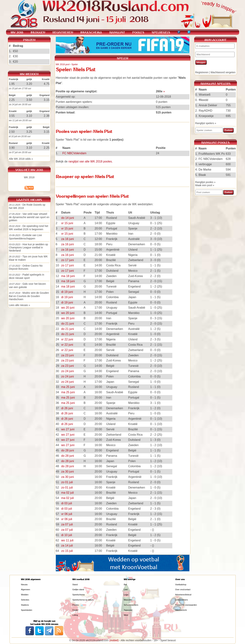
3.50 (29, 100)
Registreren (202, 72)
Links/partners (182, 600)
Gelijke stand (78, 589)
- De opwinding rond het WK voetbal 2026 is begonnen (29, 228)
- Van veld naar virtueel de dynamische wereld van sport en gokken (29, 217)
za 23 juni (68, 355)
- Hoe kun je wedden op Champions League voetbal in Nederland (29, 248)
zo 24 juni (68, 371)
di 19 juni (67, 292)
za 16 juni (68, 239)
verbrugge (205, 164)
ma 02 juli (68, 493)
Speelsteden (27, 610)
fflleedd (203, 100)
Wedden (25, 595)
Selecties (25, 600)
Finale (75, 610)
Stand (75, 585)
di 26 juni (67, 408)
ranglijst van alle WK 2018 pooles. (91, 161)
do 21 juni (68, 324)
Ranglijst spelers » (206, 123)
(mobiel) (114, 640)
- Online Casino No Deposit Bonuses (26, 267)
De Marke (205, 170)
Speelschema (78, 595)
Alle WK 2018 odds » (21, 159)
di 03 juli (67, 503)
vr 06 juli (67, 514)
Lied (126, 589)
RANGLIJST (117, 32)
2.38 (47, 116)
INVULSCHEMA (91, 32)
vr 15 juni (67, 223)
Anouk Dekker (208, 105)
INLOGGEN (38, 32)
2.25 (12, 100)
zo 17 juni (68, 260)
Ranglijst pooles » (205, 182)
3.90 (12, 148)
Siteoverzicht (181, 610)
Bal (125, 585)
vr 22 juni (67, 339)
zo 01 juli (67, 482)
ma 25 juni (68, 387)
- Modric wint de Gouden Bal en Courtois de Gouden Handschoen (29, 296)
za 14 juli (67, 546)
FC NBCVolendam (74, 153)
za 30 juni (68, 472)
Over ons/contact (183, 589)
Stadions (25, 605)
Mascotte (128, 600)
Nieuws (24, 585)
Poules (75, 605)
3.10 (29, 116)
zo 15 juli (67, 551)
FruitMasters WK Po (212, 154)
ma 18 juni (68, 276)
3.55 (12, 116)
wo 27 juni (68, 429)
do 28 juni (68, 450)
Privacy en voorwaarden (186, 605)
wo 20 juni (68, 308)
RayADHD (206, 111)
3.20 (29, 84)
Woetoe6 (205, 95)
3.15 (47, 100)
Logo (126, 595)
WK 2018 (29, 177)
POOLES (138, 32)
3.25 (29, 132)
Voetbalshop (181, 585)
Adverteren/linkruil (183, 595)
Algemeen (26, 589)
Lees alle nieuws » (20, 305)
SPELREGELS (161, 32)
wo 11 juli (67, 540)
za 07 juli (67, 524)
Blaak (202, 175)
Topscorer (128, 610)
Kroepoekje (206, 116)
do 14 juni (68, 218)
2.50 (12, 132)
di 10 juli (67, 535)
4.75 (47, 84)
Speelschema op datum (83, 600)
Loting (75, 615)
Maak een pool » (205, 185)
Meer (126, 615)
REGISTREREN (63, 32)
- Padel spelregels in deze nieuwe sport (27, 276)
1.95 (12, 84)
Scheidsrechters (131, 605)
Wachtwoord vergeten (223, 72)
